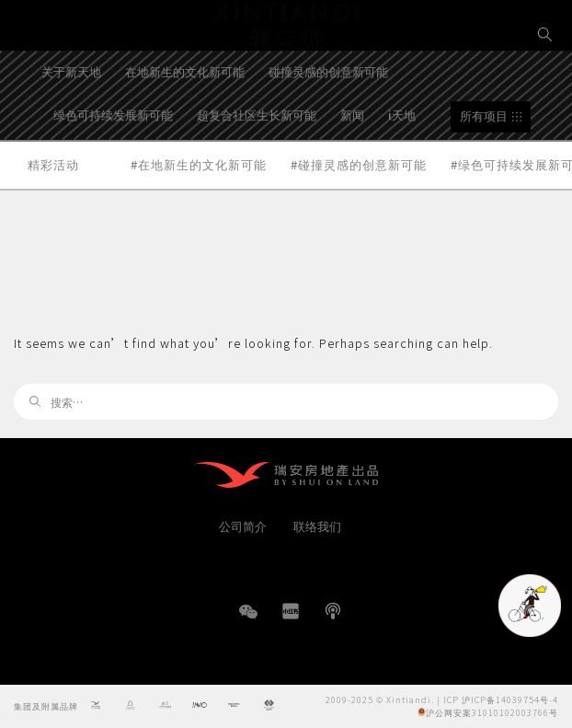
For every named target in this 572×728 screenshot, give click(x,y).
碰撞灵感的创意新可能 (328, 117)
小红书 (291, 611)
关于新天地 (71, 117)
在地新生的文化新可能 (185, 117)
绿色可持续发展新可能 (113, 160)
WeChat (248, 621)
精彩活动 (53, 209)
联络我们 (317, 526)
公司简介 (243, 526)
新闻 (352, 160)
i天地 (402, 160)
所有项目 (484, 162)
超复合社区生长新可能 (257, 160)
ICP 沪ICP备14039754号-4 (501, 699)
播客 (333, 611)
